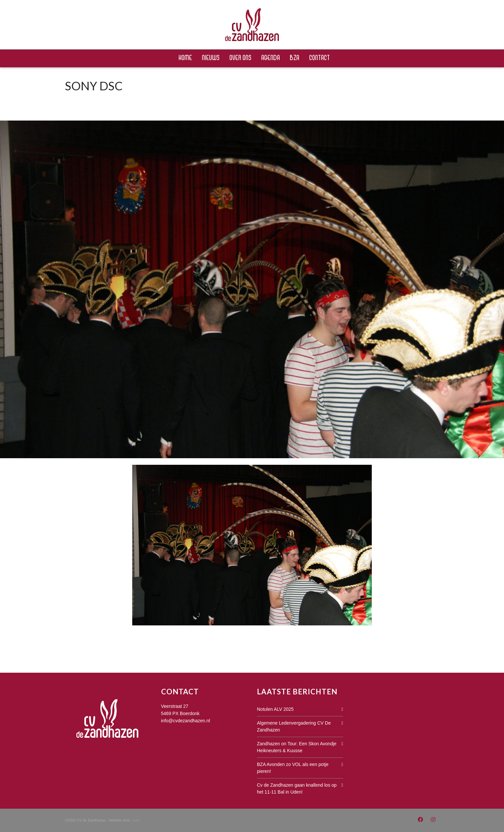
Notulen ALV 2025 (275, 709)
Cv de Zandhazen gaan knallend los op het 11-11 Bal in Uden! (297, 788)
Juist (136, 820)
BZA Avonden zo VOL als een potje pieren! (293, 768)
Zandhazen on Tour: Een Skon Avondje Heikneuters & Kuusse (297, 747)
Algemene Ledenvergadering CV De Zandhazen (294, 726)
